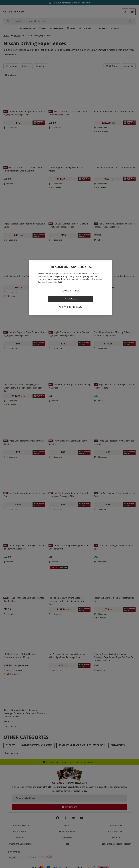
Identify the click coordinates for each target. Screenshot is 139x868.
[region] (70, 288)
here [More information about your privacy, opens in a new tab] (60, 282)
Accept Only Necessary (70, 307)
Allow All (70, 299)
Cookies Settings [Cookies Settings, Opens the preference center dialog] (70, 291)
